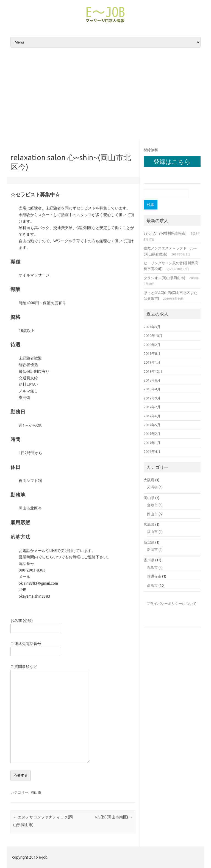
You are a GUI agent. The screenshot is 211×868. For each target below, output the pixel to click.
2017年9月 (152, 398)
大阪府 (149, 480)
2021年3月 (152, 327)
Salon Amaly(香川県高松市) (165, 233)
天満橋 (152, 487)
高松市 (152, 585)
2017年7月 (152, 407)
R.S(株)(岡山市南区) (114, 817)
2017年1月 (152, 443)
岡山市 (36, 792)
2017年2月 (152, 434)
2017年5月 (152, 425)
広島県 (149, 524)
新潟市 (152, 549)
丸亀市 (152, 567)
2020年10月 (153, 336)
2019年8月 (152, 353)
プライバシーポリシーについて (171, 603)
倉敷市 (152, 505)
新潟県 (149, 542)
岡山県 (149, 498)
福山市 (152, 532)
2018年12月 (153, 371)
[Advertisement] (105, 94)
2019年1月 (152, 362)
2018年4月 (152, 389)
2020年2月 (152, 345)
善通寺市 (154, 576)
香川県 (149, 560)
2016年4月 (152, 451)
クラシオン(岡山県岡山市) (164, 278)
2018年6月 (152, 380)
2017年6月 (152, 416)
